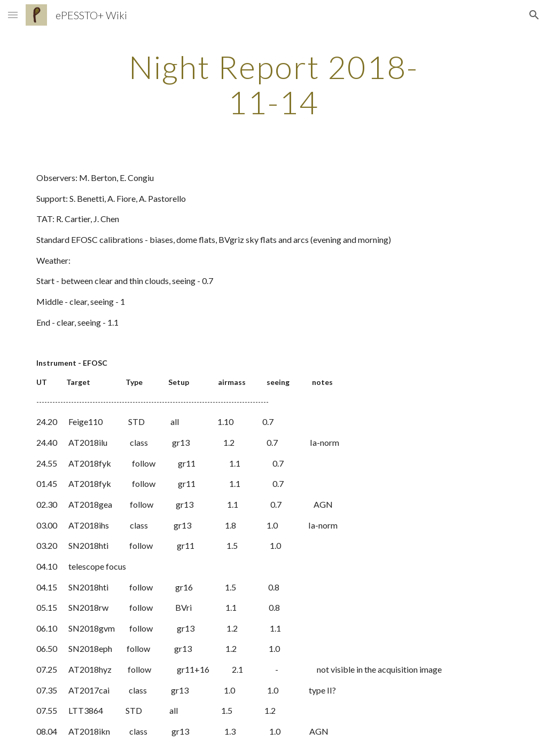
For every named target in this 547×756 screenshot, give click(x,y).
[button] (13, 15)
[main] (273, 84)
